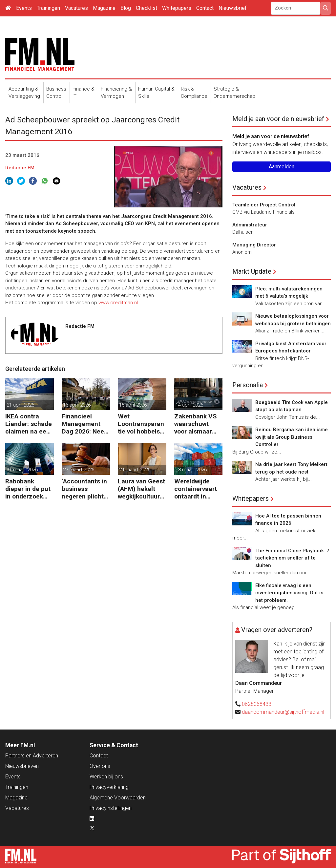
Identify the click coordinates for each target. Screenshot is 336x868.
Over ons (100, 766)
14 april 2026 (189, 405)
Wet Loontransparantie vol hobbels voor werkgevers (141, 424)
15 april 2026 (133, 405)
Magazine (104, 8)
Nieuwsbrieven (22, 766)
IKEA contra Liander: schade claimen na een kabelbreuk (29, 424)
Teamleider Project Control (264, 205)
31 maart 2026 (22, 470)
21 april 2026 (20, 405)
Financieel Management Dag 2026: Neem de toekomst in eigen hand (86, 424)
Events (24, 8)
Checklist (147, 8)
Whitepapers (177, 8)
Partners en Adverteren (32, 756)
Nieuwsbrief (233, 8)
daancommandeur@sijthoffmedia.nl (283, 712)
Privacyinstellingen (111, 808)
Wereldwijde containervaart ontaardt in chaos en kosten (198, 489)
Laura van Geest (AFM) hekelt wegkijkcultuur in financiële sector (141, 489)
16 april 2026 (77, 405)
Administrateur (250, 225)
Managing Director (254, 245)
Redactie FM (20, 168)
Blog (126, 8)
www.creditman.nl (118, 303)
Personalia (248, 385)
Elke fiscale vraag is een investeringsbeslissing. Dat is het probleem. (289, 593)
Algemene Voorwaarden (118, 798)
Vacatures (76, 8)
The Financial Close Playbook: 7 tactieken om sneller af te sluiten (292, 558)
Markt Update (252, 271)
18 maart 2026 (191, 470)
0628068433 (257, 704)
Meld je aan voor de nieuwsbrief (278, 119)
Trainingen (48, 8)
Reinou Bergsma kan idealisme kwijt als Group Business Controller (292, 437)
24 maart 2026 (135, 470)
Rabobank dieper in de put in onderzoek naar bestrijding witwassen (28, 489)
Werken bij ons (106, 777)
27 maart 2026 (79, 470)
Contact (205, 8)
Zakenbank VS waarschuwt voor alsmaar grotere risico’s (196, 424)
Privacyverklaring (109, 787)
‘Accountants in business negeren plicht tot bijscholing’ (84, 489)
